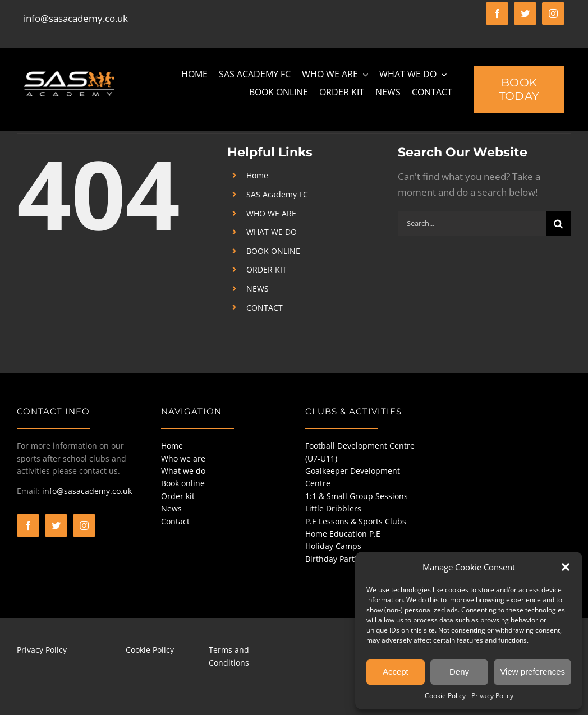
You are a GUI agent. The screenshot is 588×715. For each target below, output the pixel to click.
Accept (396, 672)
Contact (175, 521)
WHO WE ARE (271, 213)
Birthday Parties (335, 559)
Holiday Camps (333, 546)
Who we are (183, 458)
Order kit (178, 496)
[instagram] (553, 13)
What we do (183, 471)
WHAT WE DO (272, 232)
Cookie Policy (445, 696)
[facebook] (497, 13)
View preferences (532, 672)
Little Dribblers (333, 508)
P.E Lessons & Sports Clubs (356, 521)
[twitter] (525, 13)
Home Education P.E (343, 534)
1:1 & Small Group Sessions (357, 496)
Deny (459, 672)
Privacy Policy (492, 696)
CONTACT (265, 308)
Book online (183, 483)
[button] (566, 567)
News (171, 508)
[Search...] (472, 223)
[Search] (559, 223)
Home (257, 175)
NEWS (258, 289)
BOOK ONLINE (273, 251)
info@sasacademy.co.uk (76, 18)
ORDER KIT (267, 269)
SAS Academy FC (277, 194)
